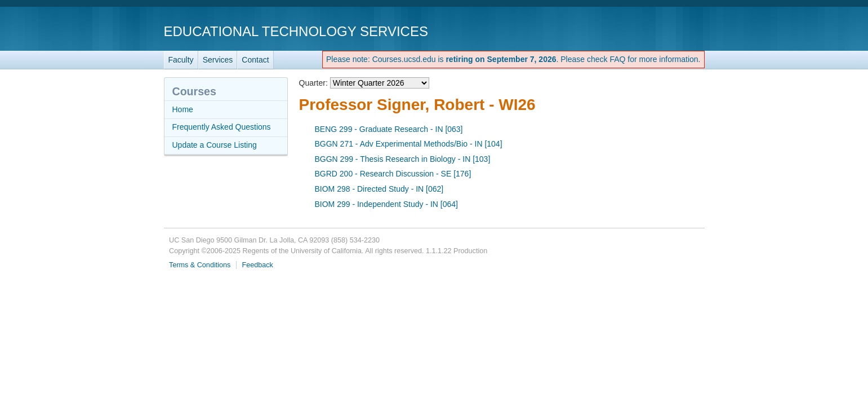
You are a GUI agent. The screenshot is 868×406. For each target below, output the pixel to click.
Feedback (258, 265)
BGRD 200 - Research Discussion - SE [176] (393, 174)
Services (218, 60)
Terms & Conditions (200, 265)
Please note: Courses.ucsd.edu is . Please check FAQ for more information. (513, 59)
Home (183, 109)
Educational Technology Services (296, 31)
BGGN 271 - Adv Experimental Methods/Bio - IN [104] (409, 144)
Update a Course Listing (215, 145)
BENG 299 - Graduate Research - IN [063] (389, 129)
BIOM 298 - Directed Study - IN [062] (379, 189)
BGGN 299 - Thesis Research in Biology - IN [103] (403, 159)
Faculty (181, 60)
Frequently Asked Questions (222, 127)
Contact (255, 60)
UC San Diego (640, 31)
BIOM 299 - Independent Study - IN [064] (386, 204)
